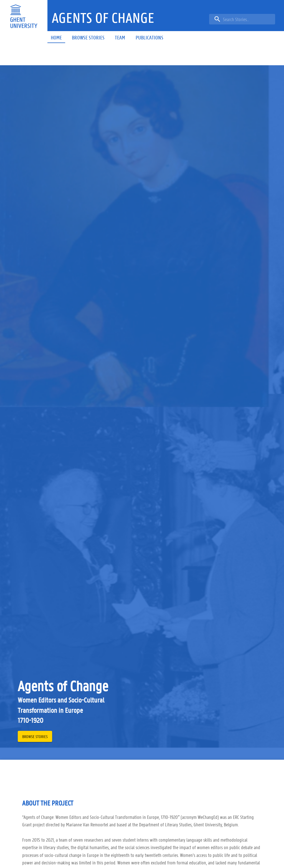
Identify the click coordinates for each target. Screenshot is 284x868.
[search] (242, 19)
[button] (103, 18)
